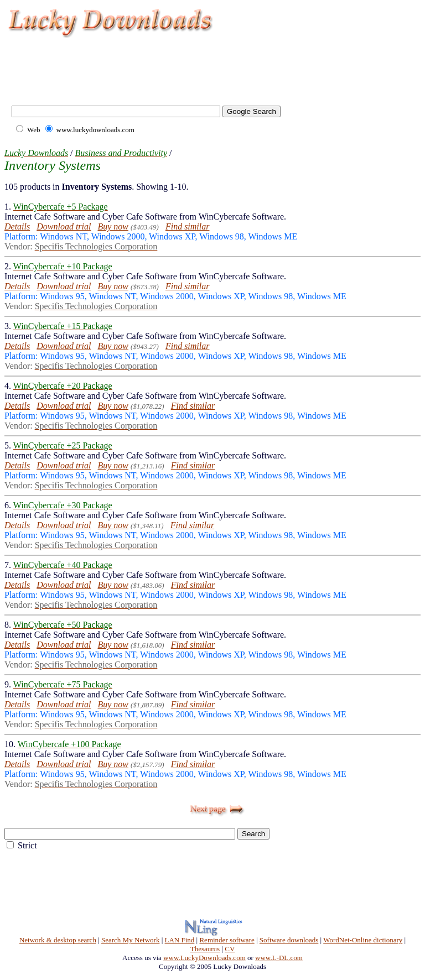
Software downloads (289, 940)
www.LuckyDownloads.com (204, 958)
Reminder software (227, 940)
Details (17, 226)
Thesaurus (205, 949)
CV (230, 949)
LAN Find (180, 940)
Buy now (113, 226)
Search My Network (130, 940)
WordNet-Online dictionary (363, 940)
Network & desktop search (58, 940)
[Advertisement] (207, 66)
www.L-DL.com (279, 958)
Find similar (188, 226)
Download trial (64, 226)
